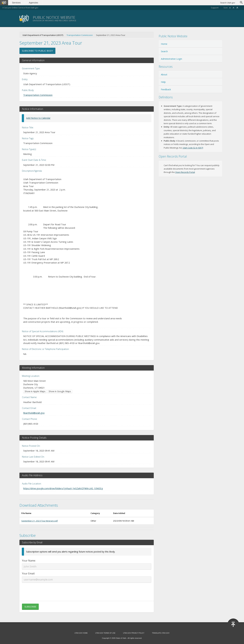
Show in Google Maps (60, 391)
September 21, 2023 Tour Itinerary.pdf (40, 521)
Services (17, 3)
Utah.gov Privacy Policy (134, 633)
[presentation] (87, 590)
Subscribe (30, 607)
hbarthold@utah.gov (34, 413)
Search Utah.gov (228, 3)
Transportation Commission (80, 35)
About (164, 74)
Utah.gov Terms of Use (105, 633)
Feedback (166, 89)
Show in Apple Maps (35, 391)
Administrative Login (171, 59)
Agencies (34, 3)
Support (215, 8)
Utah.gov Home (81, 633)
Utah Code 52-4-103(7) (193, 148)
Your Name (29, 561)
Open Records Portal (185, 172)
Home (164, 44)
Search (164, 51)
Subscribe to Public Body (37, 51)
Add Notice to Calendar (38, 118)
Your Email (28, 573)
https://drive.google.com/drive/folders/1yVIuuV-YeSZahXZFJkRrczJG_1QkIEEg (63, 488)
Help (163, 82)
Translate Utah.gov (161, 633)
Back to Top (233, 624)
